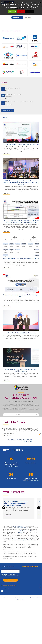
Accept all (12, 11)
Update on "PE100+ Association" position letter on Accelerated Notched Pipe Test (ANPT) (16, 503)
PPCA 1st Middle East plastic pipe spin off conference (21, 144)
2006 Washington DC (8, 407)
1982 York (37, 408)
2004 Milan (18, 407)
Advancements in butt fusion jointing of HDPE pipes (21, 259)
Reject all (21, 11)
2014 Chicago (7, 406)
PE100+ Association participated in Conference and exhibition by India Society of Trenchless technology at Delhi (21, 183)
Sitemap (25, 597)
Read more (7, 154)
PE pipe (20, 532)
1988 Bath (24, 408)
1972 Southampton (29, 410)
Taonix (21, 597)
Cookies (13, 7)
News (5, 118)
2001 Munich (25, 407)
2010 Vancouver (25, 406)
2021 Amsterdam (19, 404)
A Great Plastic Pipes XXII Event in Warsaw (21, 333)
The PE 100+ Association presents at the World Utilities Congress (21, 370)
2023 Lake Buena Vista (8, 404)
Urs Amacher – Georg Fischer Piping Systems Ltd (19, 441)
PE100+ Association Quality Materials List (20, 540)
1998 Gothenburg (35, 407)
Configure (30, 11)
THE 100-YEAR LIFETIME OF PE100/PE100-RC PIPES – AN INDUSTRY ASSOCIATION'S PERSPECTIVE (21, 221)
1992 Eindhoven (16, 408)
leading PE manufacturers (22, 528)
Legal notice (32, 597)
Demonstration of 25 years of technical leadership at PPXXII (21, 296)
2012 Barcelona (16, 406)
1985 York (30, 408)
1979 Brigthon (8, 410)
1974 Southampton (18, 410)
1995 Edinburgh (6, 408)
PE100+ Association (18, 526)
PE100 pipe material (25, 531)
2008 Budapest (34, 406)
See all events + (8, 110)
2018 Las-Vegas (29, 404)
